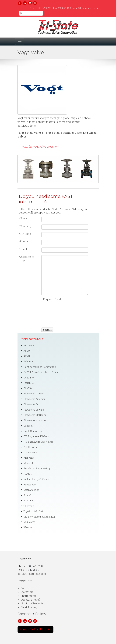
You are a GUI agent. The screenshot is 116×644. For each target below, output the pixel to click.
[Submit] (47, 330)
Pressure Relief (31, 600)
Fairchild (29, 383)
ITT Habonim (31, 447)
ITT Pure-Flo (31, 452)
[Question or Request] (65, 275)
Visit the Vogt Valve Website (39, 147)
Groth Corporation (33, 431)
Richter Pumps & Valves (37, 479)
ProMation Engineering (37, 468)
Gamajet (28, 426)
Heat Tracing (29, 607)
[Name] (65, 219)
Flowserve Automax (34, 399)
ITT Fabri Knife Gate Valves (39, 442)
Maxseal (28, 463)
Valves (25, 588)
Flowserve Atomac (34, 394)
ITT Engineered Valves (36, 436)
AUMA (27, 356)
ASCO (27, 351)
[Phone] (65, 242)
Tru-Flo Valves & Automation (39, 517)
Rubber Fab (30, 485)
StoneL (27, 495)
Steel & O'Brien (32, 490)
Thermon (29, 506)
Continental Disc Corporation (40, 367)
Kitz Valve (29, 458)
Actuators (27, 592)
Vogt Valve (29, 522)
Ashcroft (28, 361)
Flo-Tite (28, 388)
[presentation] (53, 314)
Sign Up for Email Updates (35, 629)
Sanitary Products (32, 603)
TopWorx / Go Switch (35, 511)
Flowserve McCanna (35, 415)
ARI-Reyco (29, 345)
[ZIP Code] (65, 235)
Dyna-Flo (29, 378)
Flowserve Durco (33, 404)
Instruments (29, 596)
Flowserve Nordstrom (36, 420)
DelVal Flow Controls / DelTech (41, 372)
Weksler (28, 527)
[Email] (65, 250)
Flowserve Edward (34, 410)
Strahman (29, 501)
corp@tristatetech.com (86, 8)
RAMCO (28, 474)
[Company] (65, 227)
